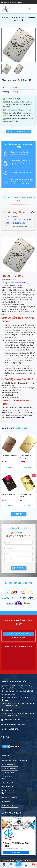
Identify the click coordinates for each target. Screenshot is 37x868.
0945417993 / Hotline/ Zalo (13, 720)
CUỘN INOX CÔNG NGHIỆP (9, 760)
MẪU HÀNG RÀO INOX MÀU (8, 792)
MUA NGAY (9, 467)
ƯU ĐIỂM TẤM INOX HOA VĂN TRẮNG (18, 220)
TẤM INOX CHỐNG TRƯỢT (7, 778)
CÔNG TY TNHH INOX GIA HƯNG (16, 226)
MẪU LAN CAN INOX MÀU (9, 797)
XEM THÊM (18, 514)
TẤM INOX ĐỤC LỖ (7, 783)
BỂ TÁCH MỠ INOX (7, 805)
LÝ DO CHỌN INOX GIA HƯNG (15, 223)
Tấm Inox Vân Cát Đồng (9, 456)
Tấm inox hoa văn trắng (20, 283)
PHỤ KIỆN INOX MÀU (8, 787)
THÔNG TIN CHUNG (12, 217)
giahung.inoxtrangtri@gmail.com (13, 2)
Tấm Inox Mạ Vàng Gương (26, 495)
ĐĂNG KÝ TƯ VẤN (18, 568)
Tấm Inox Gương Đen (8, 494)
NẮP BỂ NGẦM (6, 801)
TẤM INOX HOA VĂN (8, 772)
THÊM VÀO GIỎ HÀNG (23, 131)
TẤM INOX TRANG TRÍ (17, 18)
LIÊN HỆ (10, 131)
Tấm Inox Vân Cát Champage (26, 457)
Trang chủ (5, 18)
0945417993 (18, 533)
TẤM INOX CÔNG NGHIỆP (9, 768)
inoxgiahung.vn (18, 417)
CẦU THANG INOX (24, 760)
